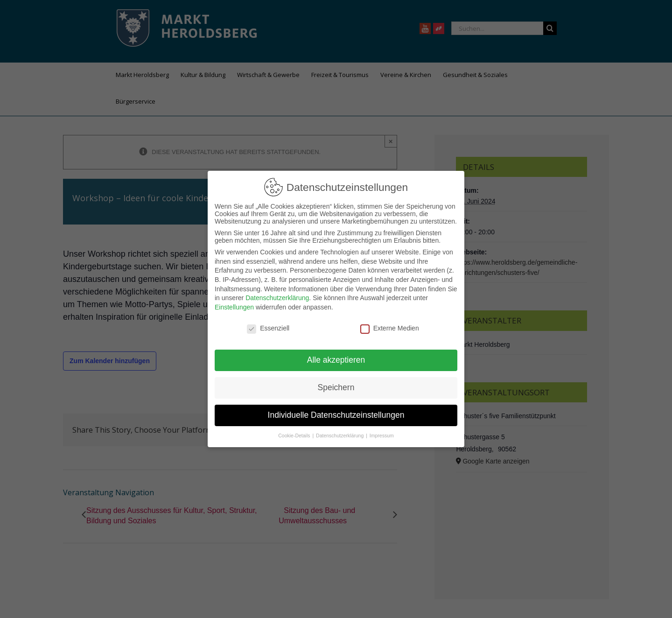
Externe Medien (390, 328)
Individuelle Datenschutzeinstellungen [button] (336, 415)
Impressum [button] (382, 435)
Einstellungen (234, 307)
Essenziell (268, 328)
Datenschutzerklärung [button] (340, 435)
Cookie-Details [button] (295, 435)
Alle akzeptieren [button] (336, 360)
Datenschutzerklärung (277, 298)
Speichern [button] (336, 387)
